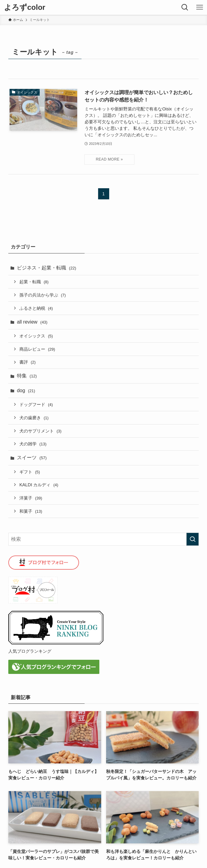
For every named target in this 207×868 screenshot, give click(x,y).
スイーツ (32, 458)
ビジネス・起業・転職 (47, 268)
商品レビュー (37, 349)
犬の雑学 (33, 444)
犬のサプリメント (40, 431)
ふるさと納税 (36, 308)
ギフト (30, 472)
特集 (27, 376)
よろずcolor (25, 7)
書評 (28, 362)
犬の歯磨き (34, 418)
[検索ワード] (103, 539)
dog (26, 390)
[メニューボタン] (200, 7)
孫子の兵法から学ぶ (43, 295)
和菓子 (31, 511)
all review (32, 322)
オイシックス (36, 336)
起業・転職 (34, 282)
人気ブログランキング (30, 651)
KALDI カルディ (39, 485)
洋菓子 (31, 498)
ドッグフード (36, 404)
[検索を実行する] (193, 539)
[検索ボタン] (185, 7)
